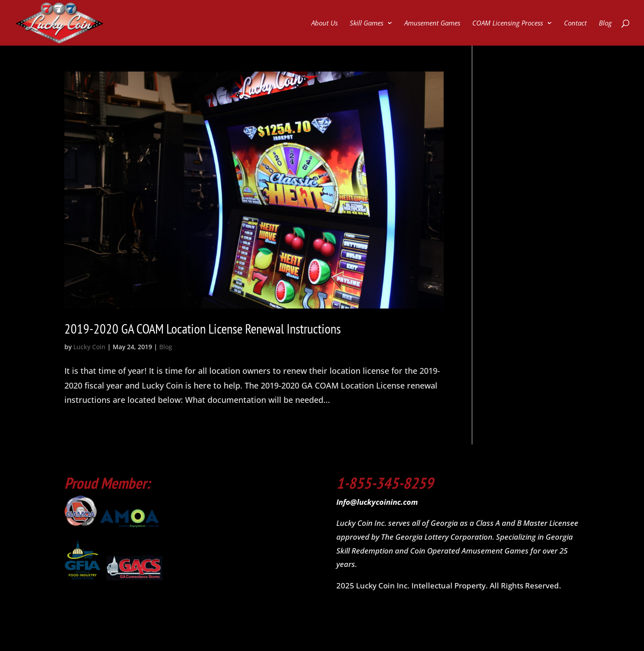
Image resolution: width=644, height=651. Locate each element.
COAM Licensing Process (508, 23)
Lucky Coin (89, 347)
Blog (605, 23)
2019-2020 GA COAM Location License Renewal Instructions (203, 328)
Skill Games (366, 23)
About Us (324, 23)
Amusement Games (432, 23)
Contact (575, 23)
